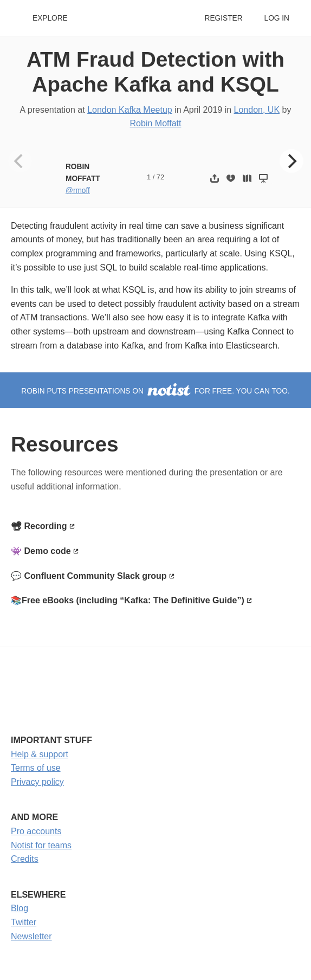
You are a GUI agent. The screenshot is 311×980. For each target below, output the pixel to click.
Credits (25, 859)
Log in (277, 18)
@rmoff (78, 191)
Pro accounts (36, 831)
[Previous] (20, 161)
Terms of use (36, 768)
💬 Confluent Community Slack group (89, 576)
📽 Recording (39, 526)
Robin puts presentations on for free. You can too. (155, 391)
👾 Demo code (41, 551)
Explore (50, 18)
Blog (20, 908)
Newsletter (31, 936)
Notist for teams (41, 845)
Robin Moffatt (156, 123)
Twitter (24, 922)
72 (160, 177)
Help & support (40, 754)
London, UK (257, 110)
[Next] (291, 161)
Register (223, 18)
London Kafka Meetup (130, 110)
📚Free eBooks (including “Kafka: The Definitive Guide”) (128, 600)
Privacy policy (37, 782)
